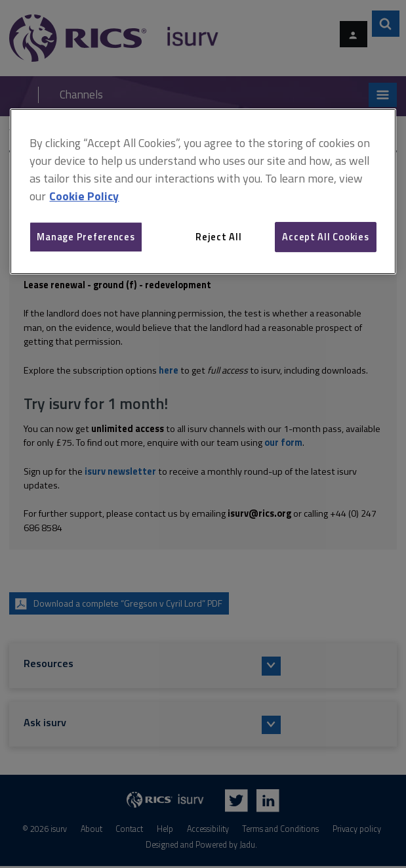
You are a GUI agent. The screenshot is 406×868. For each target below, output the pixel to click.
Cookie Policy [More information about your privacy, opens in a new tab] (84, 196)
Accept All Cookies (325, 237)
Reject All (218, 237)
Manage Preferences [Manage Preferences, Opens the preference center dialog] (86, 237)
